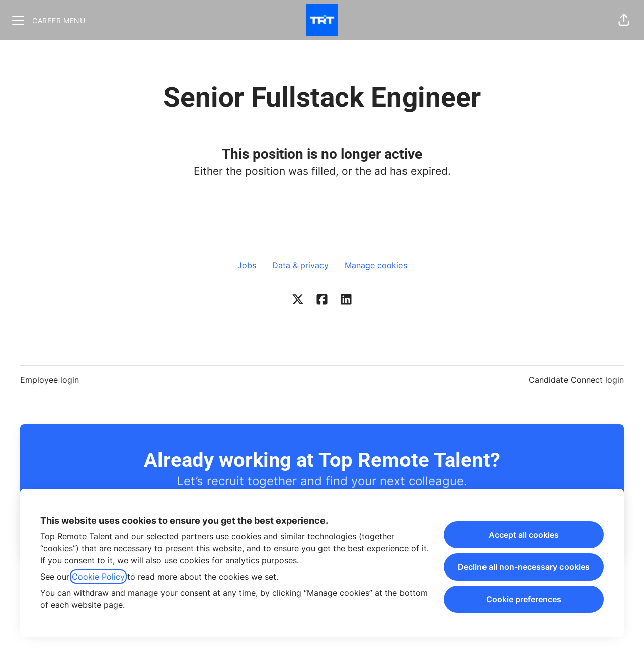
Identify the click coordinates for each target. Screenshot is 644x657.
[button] (624, 20)
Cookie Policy (98, 577)
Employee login (50, 380)
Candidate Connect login (576, 380)
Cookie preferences (524, 599)
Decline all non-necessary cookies (524, 567)
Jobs (247, 265)
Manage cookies (376, 265)
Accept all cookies (524, 535)
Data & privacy (300, 265)
